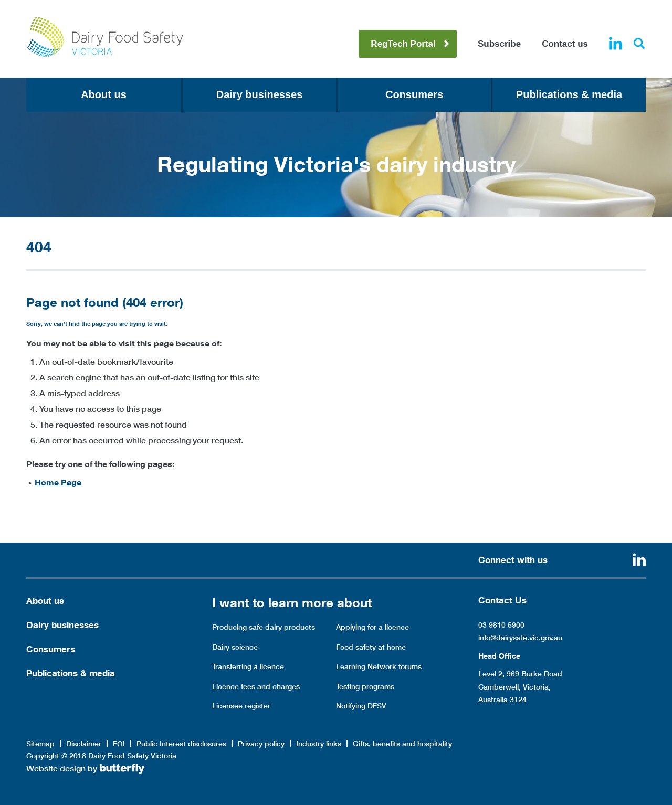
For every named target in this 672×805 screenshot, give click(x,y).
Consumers (414, 94)
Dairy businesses (260, 94)
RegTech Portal (403, 44)
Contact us (565, 44)
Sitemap (40, 744)
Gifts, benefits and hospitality (402, 744)
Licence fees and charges (256, 686)
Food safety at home (371, 647)
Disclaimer (84, 744)
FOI (119, 744)
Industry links (319, 744)
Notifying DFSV (361, 706)
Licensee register (241, 706)
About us (104, 94)
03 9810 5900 (501, 625)
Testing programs (365, 686)
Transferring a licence (248, 666)
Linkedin (616, 43)
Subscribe (499, 44)
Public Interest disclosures (181, 744)
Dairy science (235, 647)
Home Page (58, 482)
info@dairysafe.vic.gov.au (520, 638)
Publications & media (569, 94)
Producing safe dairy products (264, 627)
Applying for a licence (372, 627)
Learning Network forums (379, 666)
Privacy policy (261, 744)
